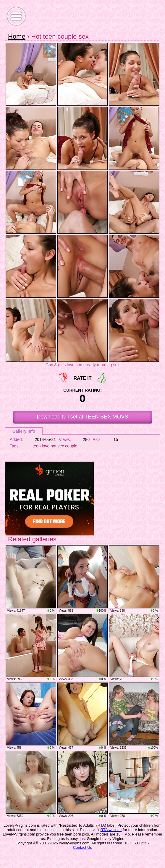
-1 (63, 378)
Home (17, 36)
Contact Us (82, 847)
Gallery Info (24, 431)
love (46, 446)
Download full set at (83, 417)
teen (37, 446)
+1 (102, 378)
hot (53, 446)
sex (61, 446)
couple (71, 446)
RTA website (111, 830)
